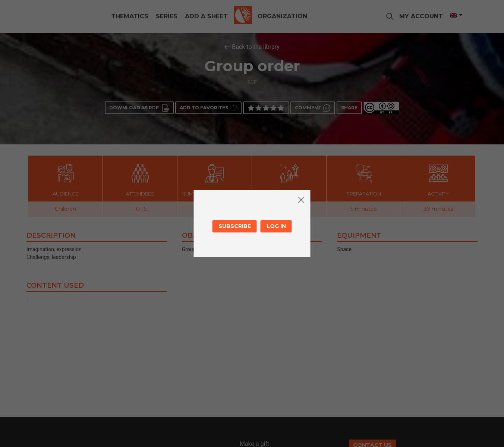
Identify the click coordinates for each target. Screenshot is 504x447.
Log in (276, 226)
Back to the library (256, 47)
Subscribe (235, 226)
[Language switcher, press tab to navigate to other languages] (456, 15)
